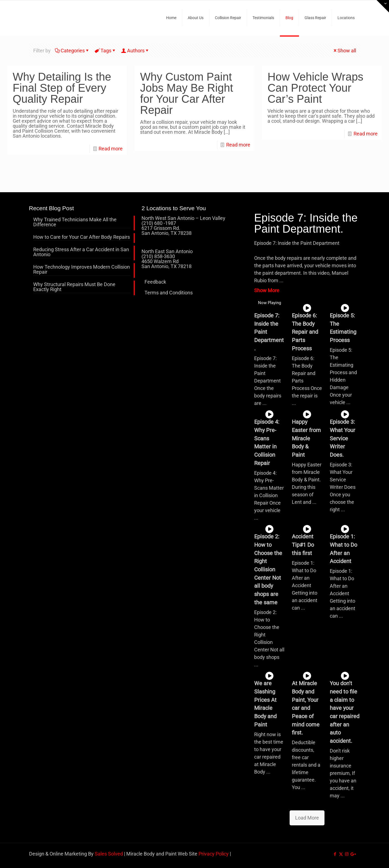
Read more (111, 149)
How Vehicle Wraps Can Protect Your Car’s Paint (315, 88)
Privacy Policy (214, 854)
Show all (344, 51)
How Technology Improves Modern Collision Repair (82, 270)
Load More (307, 818)
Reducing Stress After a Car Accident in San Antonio (81, 252)
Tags (105, 51)
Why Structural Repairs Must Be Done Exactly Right (74, 287)
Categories (72, 51)
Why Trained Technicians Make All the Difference (75, 222)
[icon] (353, 854)
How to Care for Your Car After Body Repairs (82, 237)
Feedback (155, 282)
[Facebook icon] (335, 854)
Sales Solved (109, 854)
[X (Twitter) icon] (341, 854)
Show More (267, 290)
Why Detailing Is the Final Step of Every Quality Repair (62, 88)
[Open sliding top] (383, 6)
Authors (135, 51)
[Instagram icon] (347, 854)
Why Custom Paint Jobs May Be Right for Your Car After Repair (187, 93)
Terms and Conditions (169, 293)
